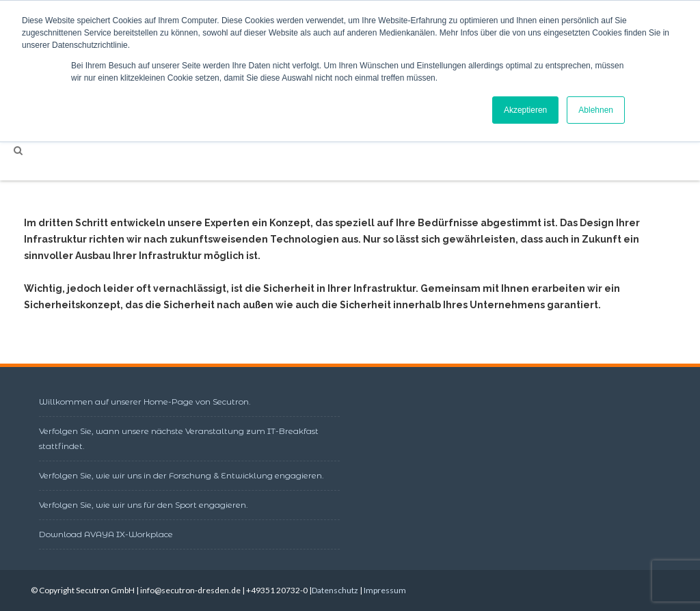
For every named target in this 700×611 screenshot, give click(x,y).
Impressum (385, 590)
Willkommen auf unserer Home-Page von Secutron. (145, 402)
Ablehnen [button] (596, 110)
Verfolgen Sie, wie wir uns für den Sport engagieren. (144, 505)
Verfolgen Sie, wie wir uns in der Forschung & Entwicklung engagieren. (181, 475)
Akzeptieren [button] (525, 110)
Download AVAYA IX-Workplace (106, 534)
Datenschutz (335, 590)
